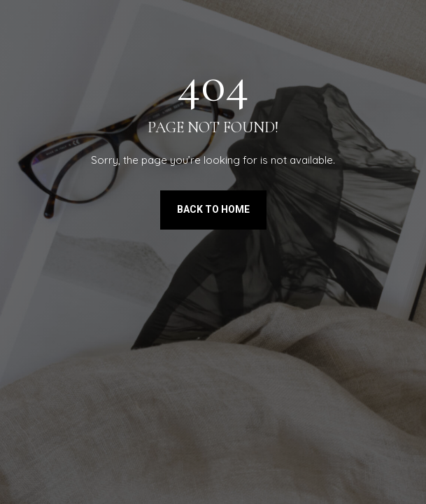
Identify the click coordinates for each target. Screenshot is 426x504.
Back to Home (213, 209)
